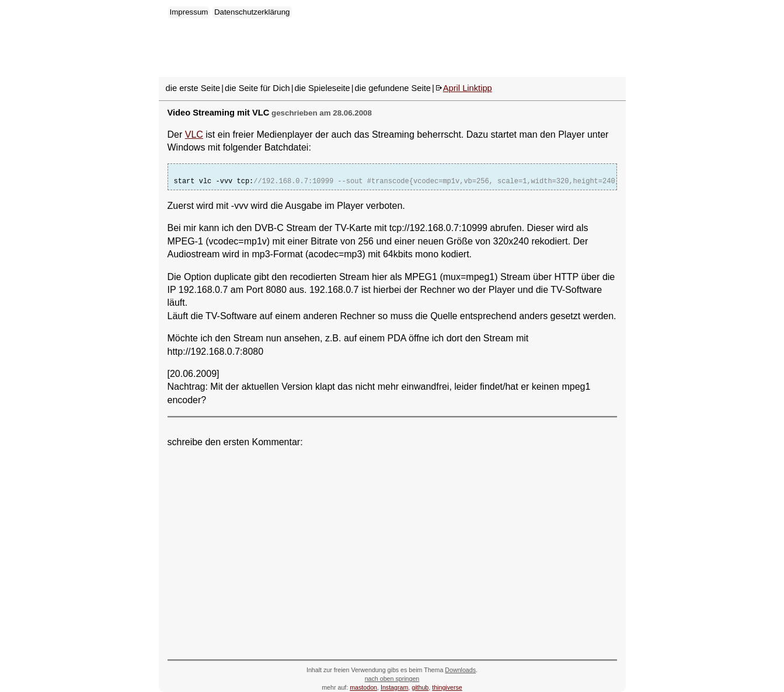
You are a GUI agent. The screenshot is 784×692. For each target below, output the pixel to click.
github (420, 687)
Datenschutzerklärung (252, 12)
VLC (194, 134)
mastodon (363, 687)
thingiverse (447, 687)
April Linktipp (468, 88)
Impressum (189, 12)
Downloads (460, 670)
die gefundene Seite (393, 88)
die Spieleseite (322, 88)
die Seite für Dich (257, 88)
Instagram (394, 687)
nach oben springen (392, 679)
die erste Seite (193, 88)
